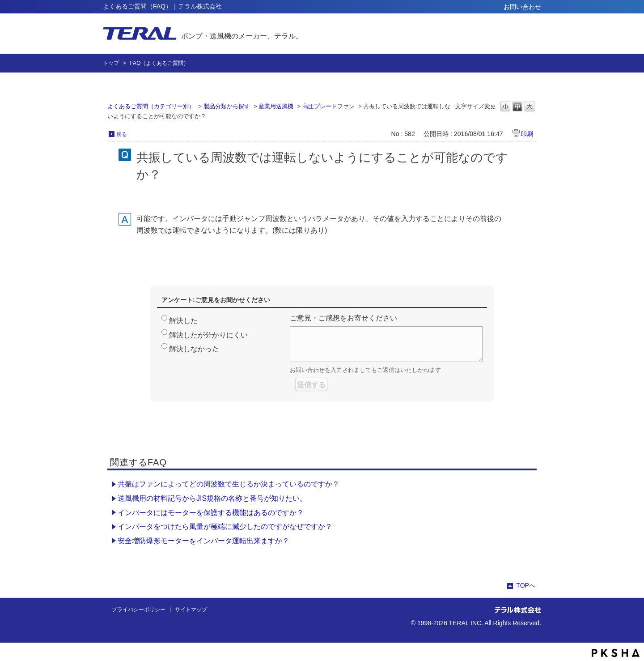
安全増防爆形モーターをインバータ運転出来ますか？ (203, 541)
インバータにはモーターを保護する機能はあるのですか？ (211, 513)
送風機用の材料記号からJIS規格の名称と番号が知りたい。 (212, 498)
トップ (111, 63)
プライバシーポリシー (139, 610)
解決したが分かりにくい (208, 335)
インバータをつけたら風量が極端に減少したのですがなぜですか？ (225, 527)
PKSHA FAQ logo (616, 653)
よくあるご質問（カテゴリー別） (151, 106)
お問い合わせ (522, 7)
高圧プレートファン (328, 106)
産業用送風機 (276, 106)
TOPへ (526, 585)
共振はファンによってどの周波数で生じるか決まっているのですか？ (229, 484)
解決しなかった (194, 349)
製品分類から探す (227, 106)
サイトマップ (191, 610)
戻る (122, 134)
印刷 (527, 134)
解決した (183, 321)
